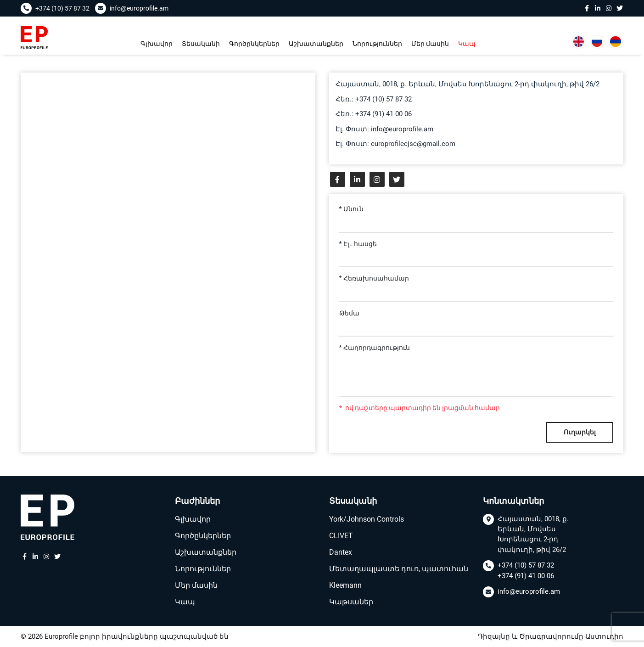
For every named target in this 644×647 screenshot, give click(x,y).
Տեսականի (201, 44)
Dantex (341, 552)
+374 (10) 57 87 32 (526, 566)
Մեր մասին (430, 44)
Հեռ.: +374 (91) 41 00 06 (374, 114)
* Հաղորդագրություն (375, 348)
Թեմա (349, 313)
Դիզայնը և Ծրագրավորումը (531, 636)
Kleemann (345, 585)
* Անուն (352, 209)
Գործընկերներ (254, 44)
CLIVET (341, 536)
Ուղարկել (580, 432)
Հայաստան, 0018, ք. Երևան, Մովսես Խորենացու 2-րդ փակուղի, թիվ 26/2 (533, 534)
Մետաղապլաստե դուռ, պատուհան (399, 569)
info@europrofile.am (529, 592)
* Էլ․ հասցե (358, 244)
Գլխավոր (157, 44)
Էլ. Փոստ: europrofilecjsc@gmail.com (395, 144)
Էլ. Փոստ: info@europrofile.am (384, 129)
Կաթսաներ (351, 602)
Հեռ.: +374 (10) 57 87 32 (374, 99)
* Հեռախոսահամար (374, 278)
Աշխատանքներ (316, 44)
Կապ (467, 44)
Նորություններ (377, 44)
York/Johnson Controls (367, 519)
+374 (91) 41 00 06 (526, 576)
